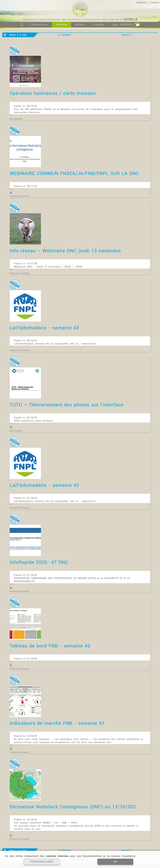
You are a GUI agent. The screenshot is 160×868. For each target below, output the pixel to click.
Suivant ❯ (127, 35)
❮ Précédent (65, 35)
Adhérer (80, 25)
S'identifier (142, 2)
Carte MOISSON (126, 25)
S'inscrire (155, 2)
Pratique (99, 25)
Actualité (62, 25)
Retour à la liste (18, 35)
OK (115, 862)
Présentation (40, 25)
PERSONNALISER (41, 862)
